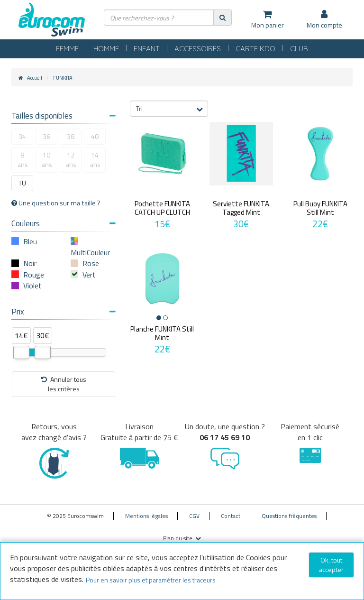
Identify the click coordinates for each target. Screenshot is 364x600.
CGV (194, 516)
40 (95, 136)
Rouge (34, 275)
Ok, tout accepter (331, 565)
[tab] (64, 117)
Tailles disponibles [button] (64, 116)
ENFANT (147, 49)
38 (71, 136)
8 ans (23, 160)
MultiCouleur (90, 252)
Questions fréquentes (289, 516)
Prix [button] (64, 312)
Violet (32, 286)
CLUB (299, 49)
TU (22, 183)
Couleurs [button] (64, 223)
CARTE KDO (255, 49)
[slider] (21, 352)
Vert (89, 275)
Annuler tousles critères (64, 384)
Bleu (30, 241)
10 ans (47, 160)
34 (22, 136)
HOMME (106, 49)
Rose (91, 263)
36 (46, 136)
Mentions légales (146, 516)
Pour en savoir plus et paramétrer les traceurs (151, 580)
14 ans (95, 160)
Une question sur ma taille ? (56, 203)
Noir (30, 263)
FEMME (67, 49)
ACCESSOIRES (198, 49)
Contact (231, 516)
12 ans (71, 160)
